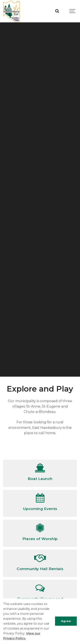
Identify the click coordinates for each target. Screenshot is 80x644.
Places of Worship (40, 539)
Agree (66, 621)
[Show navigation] (73, 11)
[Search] (57, 11)
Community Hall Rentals (40, 569)
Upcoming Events (40, 509)
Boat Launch (40, 479)
